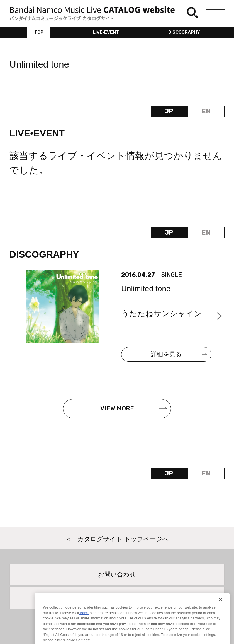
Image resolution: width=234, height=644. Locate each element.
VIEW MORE (117, 408)
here (84, 619)
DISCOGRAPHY (184, 32)
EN (206, 111)
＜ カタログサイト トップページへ (117, 539)
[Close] (221, 606)
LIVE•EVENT (106, 32)
